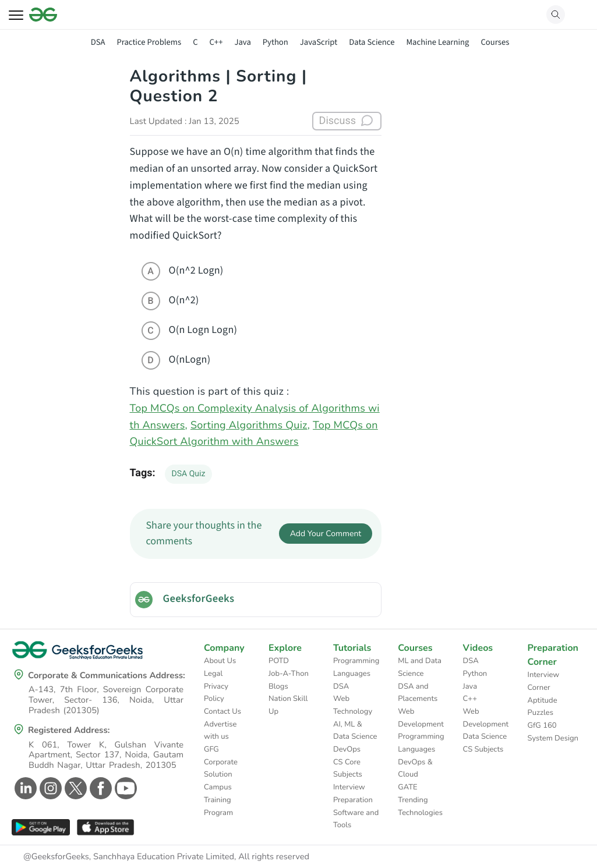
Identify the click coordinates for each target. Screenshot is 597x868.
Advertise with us (220, 731)
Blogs (278, 686)
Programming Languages (356, 667)
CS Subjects (483, 749)
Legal (213, 674)
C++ (216, 42)
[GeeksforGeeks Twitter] (74, 788)
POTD (279, 661)
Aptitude (543, 700)
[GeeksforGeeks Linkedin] (24, 788)
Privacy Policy (216, 693)
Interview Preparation (353, 793)
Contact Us (222, 711)
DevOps (347, 749)
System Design (553, 738)
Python (275, 42)
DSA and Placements (418, 693)
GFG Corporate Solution (221, 762)
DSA (98, 42)
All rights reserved (274, 857)
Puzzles (541, 713)
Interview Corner (544, 681)
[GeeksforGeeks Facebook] (99, 788)
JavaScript (319, 42)
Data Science (372, 42)
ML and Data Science (420, 667)
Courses (495, 42)
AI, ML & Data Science (355, 731)
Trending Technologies (420, 806)
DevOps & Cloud (415, 768)
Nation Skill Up (288, 705)
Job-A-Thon (289, 674)
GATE (407, 787)
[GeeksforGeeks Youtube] (124, 788)
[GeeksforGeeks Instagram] (49, 788)
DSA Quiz (189, 474)
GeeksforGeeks (199, 599)
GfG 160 (542, 725)
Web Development (421, 718)
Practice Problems (149, 42)
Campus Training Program (218, 800)
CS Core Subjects (348, 768)
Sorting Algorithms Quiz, (250, 426)
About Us (220, 661)
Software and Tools (356, 819)
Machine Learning (437, 42)
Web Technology (353, 705)
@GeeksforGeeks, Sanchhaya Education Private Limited (129, 857)
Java (242, 42)
